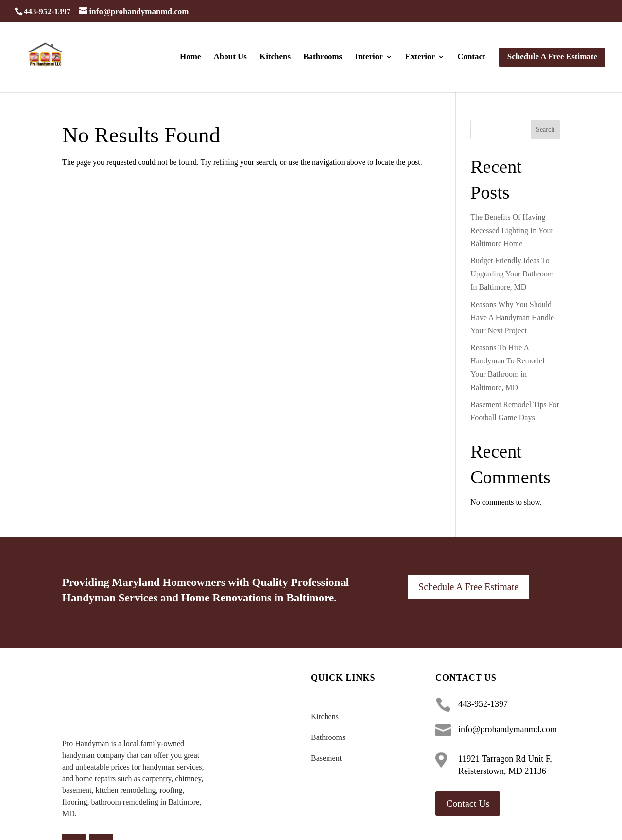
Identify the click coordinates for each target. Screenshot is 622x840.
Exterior (420, 57)
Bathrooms (323, 57)
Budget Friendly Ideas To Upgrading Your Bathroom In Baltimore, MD (512, 274)
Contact (471, 57)
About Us (230, 57)
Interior (369, 57)
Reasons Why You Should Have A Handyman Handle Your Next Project (512, 317)
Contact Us (468, 804)
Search (545, 129)
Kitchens (275, 57)
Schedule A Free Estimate (468, 587)
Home (190, 57)
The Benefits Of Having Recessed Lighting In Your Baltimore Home (512, 230)
